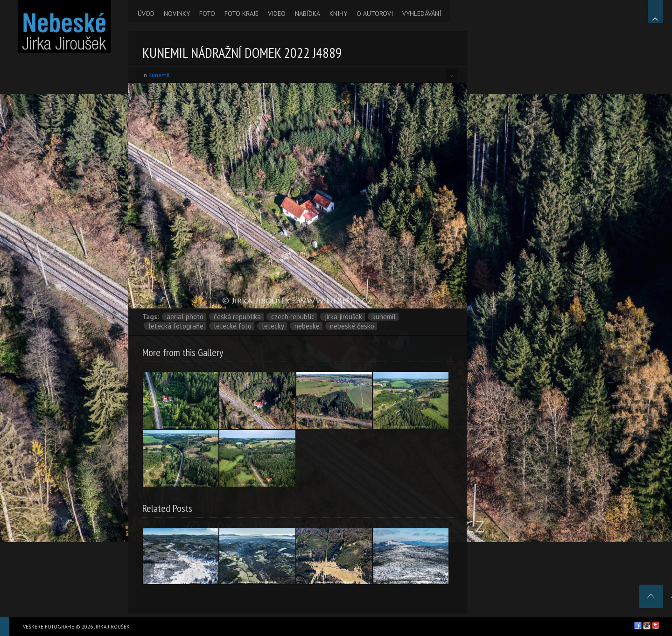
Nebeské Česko (352, 326)
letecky (273, 326)
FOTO (207, 14)
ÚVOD (146, 14)
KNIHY (338, 14)
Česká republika (237, 317)
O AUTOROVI (375, 14)
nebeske (307, 326)
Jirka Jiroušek (343, 317)
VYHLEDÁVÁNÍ (422, 14)
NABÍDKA (308, 14)
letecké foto (233, 326)
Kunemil (159, 75)
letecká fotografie (176, 326)
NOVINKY (177, 14)
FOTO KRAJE (241, 14)
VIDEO (277, 14)
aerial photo (185, 317)
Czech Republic (293, 317)
